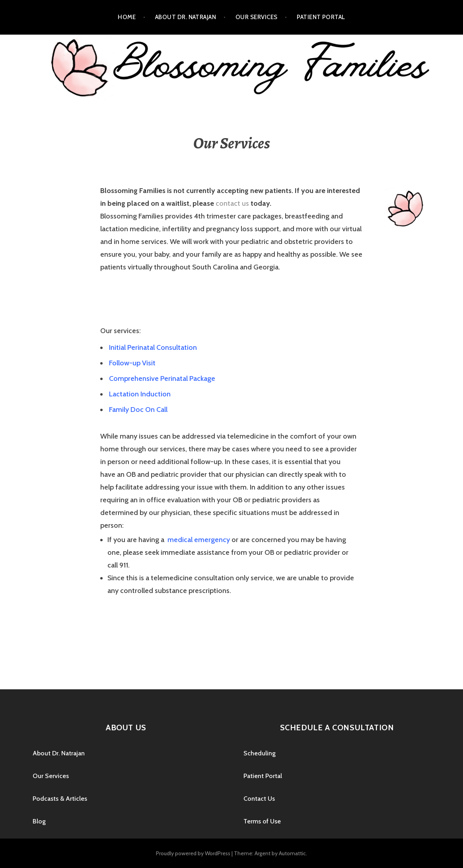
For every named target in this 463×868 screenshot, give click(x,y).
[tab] (231, 347)
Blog (39, 821)
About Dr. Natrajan (186, 17)
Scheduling (260, 753)
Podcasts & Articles (60, 799)
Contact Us (259, 799)
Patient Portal (321, 17)
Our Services (256, 17)
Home (127, 17)
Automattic (292, 853)
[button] (152, 348)
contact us (232, 203)
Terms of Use (262, 821)
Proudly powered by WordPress (193, 853)
